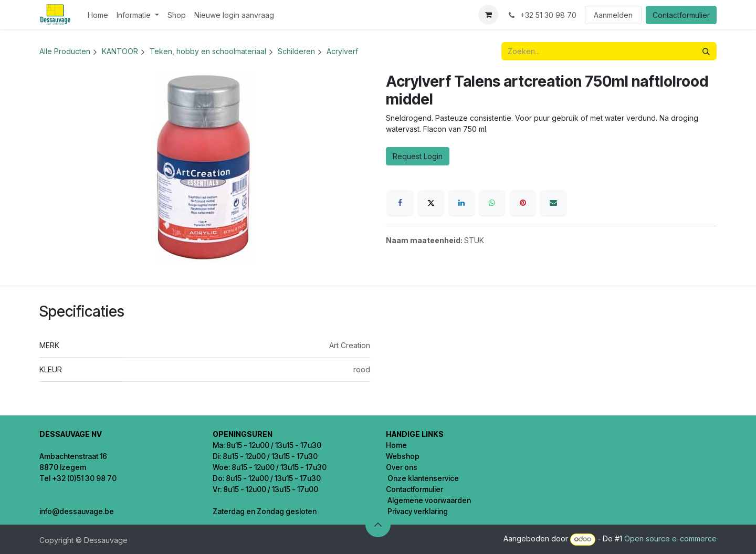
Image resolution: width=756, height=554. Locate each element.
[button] (378, 525)
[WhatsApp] (492, 203)
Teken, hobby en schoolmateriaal (208, 51)
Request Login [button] (418, 156)
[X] (431, 203)
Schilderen (296, 51)
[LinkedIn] (461, 203)
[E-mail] (553, 203)
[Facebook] (400, 203)
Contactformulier (681, 15)
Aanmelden (613, 15)
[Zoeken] (706, 51)
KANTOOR (120, 51)
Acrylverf (342, 51)
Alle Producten (65, 51)
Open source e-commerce (670, 539)
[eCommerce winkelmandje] (488, 15)
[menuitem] (98, 15)
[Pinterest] (523, 203)
